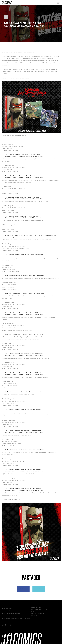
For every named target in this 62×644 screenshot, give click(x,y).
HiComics (7, 3)
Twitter (39, 589)
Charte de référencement (9, 616)
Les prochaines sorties (39, 610)
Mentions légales (7, 608)
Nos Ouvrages (36, 608)
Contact (34, 616)
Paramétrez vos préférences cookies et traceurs (16, 619)
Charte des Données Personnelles (11, 614)
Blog (33, 612)
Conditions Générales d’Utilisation (12, 611)
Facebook (23, 589)
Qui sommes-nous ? (38, 614)
